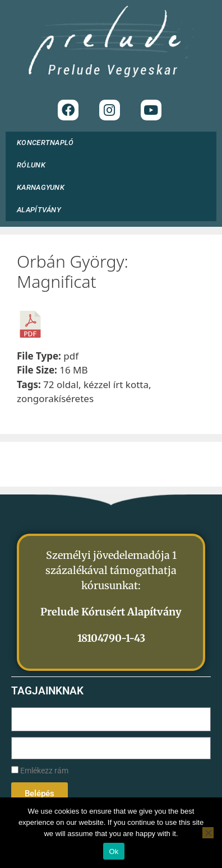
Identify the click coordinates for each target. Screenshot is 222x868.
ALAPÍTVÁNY (42, 210)
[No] (208, 833)
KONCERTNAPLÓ (45, 143)
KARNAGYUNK (43, 188)
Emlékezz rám (40, 771)
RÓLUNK (34, 165)
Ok (114, 851)
